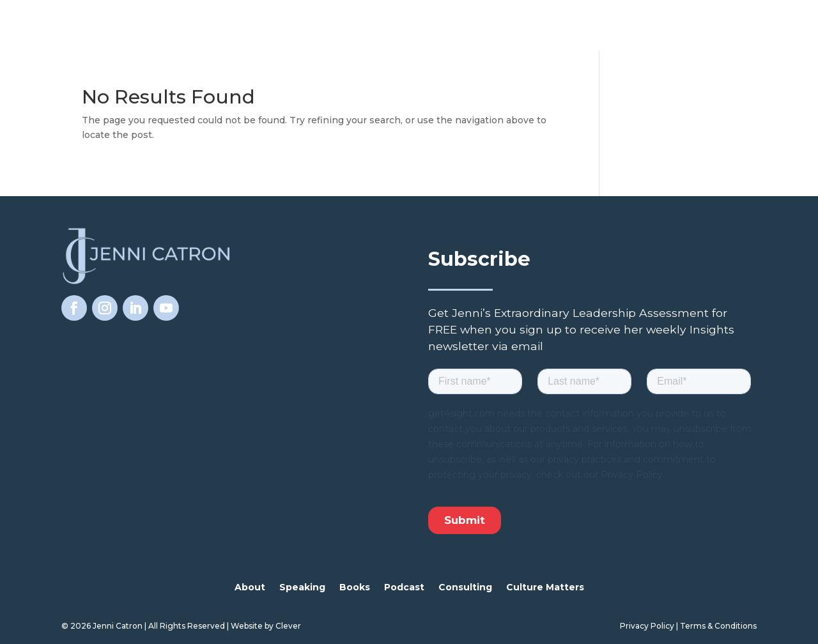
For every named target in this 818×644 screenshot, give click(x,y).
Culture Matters (545, 588)
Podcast (404, 588)
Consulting (465, 588)
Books (355, 588)
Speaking (302, 588)
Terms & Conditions (718, 626)
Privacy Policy (647, 626)
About (250, 588)
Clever (288, 626)
